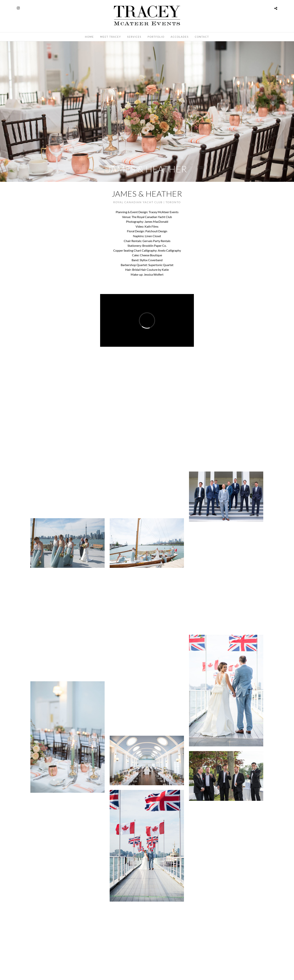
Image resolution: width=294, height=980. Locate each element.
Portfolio (156, 37)
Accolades (180, 37)
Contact (202, 37)
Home (89, 37)
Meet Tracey (111, 37)
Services (134, 37)
